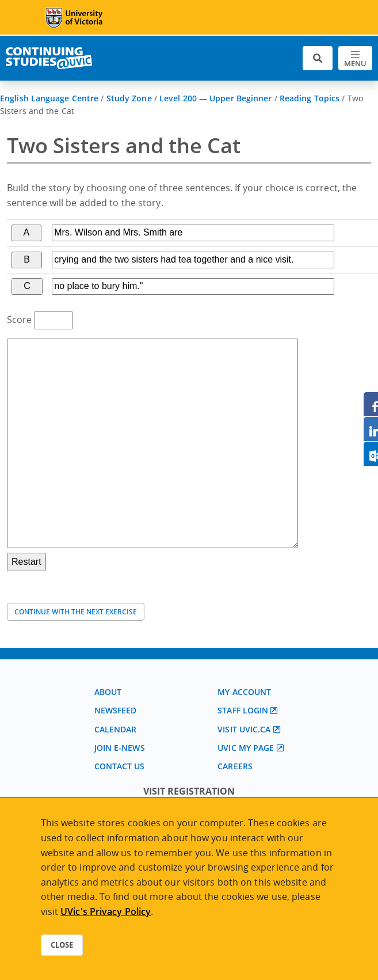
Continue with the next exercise (76, 612)
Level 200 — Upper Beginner (216, 98)
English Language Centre (49, 98)
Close (62, 945)
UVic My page (246, 748)
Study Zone (129, 98)
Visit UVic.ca (244, 729)
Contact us (120, 766)
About (108, 692)
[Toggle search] (318, 58)
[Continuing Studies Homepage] (49, 58)
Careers (235, 766)
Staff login (243, 710)
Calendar (116, 729)
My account (244, 692)
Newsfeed (116, 710)
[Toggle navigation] (355, 58)
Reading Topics (310, 98)
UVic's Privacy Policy (106, 911)
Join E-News (120, 748)
